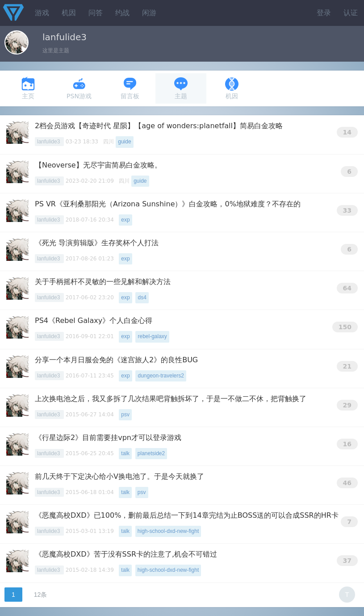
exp (125, 220)
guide (124, 142)
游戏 (42, 13)
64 (347, 288)
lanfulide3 (49, 142)
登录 (324, 13)
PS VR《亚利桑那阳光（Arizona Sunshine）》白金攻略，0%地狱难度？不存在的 (168, 204)
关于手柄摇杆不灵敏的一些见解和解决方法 (103, 282)
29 (347, 405)
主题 (181, 88)
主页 (28, 88)
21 (347, 366)
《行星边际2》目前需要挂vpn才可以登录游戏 (108, 438)
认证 (351, 13)
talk (125, 453)
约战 (122, 13)
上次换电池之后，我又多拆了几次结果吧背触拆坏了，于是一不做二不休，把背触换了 (171, 399)
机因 (69, 13)
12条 (41, 595)
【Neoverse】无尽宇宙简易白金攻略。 (98, 165)
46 (347, 483)
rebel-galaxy (152, 336)
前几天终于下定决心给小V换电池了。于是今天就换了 (119, 476)
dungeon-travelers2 (161, 376)
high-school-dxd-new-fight (168, 531)
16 (347, 444)
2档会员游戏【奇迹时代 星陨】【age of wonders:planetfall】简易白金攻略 (159, 126)
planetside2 (151, 453)
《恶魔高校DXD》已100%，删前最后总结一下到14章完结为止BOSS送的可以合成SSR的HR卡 (187, 515)
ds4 (142, 298)
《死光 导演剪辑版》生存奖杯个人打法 (97, 243)
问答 (96, 13)
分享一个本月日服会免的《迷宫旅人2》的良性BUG (116, 360)
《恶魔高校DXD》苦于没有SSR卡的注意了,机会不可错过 (126, 554)
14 (347, 132)
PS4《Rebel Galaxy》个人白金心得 (94, 321)
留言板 (130, 88)
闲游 (149, 13)
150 (345, 327)
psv (125, 415)
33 (347, 210)
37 (347, 561)
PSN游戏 (79, 88)
